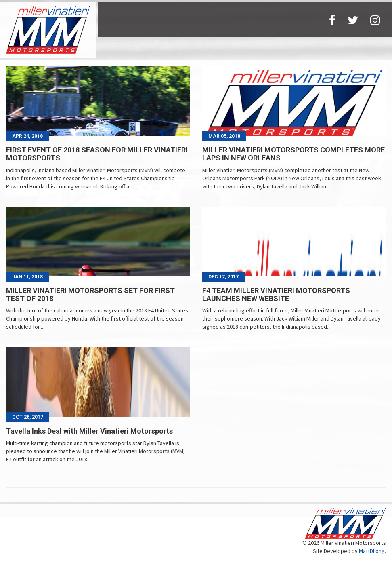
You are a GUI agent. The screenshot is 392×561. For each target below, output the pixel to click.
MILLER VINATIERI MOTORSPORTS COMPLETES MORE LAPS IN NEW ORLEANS (293, 154)
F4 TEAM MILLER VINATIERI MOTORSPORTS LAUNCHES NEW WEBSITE (276, 294)
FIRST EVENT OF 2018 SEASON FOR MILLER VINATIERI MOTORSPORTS (97, 154)
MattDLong (372, 551)
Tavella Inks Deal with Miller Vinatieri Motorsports (89, 431)
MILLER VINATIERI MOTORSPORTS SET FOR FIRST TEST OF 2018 (90, 294)
